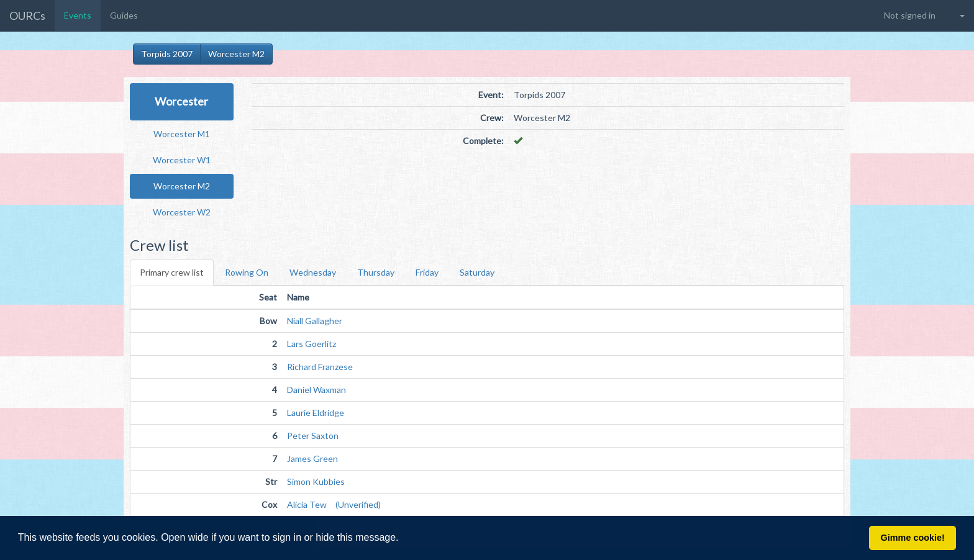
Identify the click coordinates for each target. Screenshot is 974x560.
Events (78, 15)
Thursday (376, 272)
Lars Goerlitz (312, 344)
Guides (124, 15)
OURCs (27, 16)
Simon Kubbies (316, 481)
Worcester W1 (182, 160)
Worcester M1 (182, 134)
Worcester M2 (236, 54)
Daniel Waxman (316, 390)
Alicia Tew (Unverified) (334, 504)
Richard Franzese (320, 367)
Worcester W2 (182, 212)
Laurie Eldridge (316, 413)
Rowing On (247, 272)
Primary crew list (172, 272)
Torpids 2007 (167, 54)
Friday (427, 272)
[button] (403, 539)
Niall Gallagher (315, 321)
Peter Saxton (313, 436)
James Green (312, 458)
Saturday (477, 272)
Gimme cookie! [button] (913, 538)
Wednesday (313, 272)
